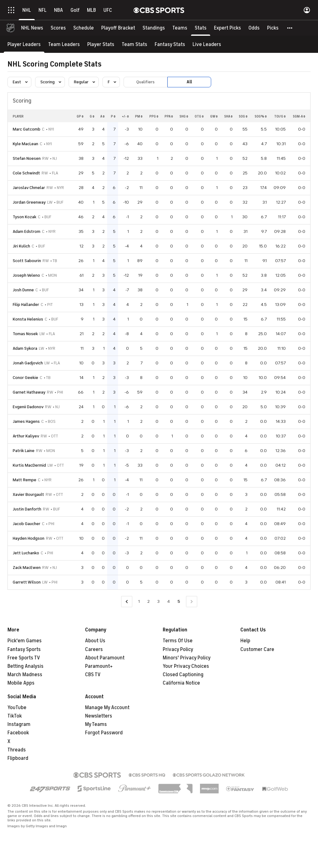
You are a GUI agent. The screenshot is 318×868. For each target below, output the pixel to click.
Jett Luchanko (26, 553)
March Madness (25, 675)
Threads (17, 750)
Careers (94, 649)
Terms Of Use (178, 641)
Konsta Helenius (28, 319)
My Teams (96, 724)
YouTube (17, 708)
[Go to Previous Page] (127, 602)
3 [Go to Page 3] (158, 601)
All (189, 82)
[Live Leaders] (207, 44)
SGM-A (299, 116)
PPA (169, 116)
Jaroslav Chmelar (29, 188)
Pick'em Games (25, 641)
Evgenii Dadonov (28, 407)
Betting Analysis (25, 666)
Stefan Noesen (27, 158)
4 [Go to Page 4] (168, 601)
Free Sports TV (24, 658)
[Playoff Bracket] (118, 28)
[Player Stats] (101, 44)
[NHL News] (32, 28)
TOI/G (280, 116)
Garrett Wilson (27, 582)
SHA (228, 116)
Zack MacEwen (27, 568)
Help (245, 641)
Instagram (19, 724)
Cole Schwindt (26, 173)
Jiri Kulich (21, 246)
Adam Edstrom (27, 231)
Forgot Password (104, 733)
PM (139, 116)
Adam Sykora (25, 348)
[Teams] (180, 28)
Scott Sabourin (27, 261)
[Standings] (154, 28)
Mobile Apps (21, 683)
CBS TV (93, 675)
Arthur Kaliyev (26, 436)
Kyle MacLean (25, 144)
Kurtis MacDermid (29, 465)
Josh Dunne (23, 290)
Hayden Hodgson (29, 538)
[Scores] (58, 28)
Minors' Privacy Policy (187, 658)
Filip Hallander (26, 305)
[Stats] (201, 28)
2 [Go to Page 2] (148, 601)
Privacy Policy (178, 649)
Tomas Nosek (25, 334)
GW (214, 116)
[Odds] (254, 28)
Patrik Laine (24, 451)
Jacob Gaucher (27, 524)
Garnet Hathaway (29, 392)
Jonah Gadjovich (28, 363)
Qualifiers (145, 82)
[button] (290, 28)
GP (80, 116)
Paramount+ (99, 666)
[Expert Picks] (227, 28)
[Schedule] (84, 28)
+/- (125, 116)
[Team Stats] (134, 44)
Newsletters (99, 716)
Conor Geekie (25, 378)
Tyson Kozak (25, 217)
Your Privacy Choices (186, 666)
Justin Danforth (27, 509)
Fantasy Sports (24, 649)
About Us (95, 641)
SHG (184, 116)
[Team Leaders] (64, 44)
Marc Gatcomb (27, 129)
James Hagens (26, 421)
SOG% (261, 116)
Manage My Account (107, 708)
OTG (199, 116)
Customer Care (257, 649)
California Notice (181, 683)
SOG (243, 116)
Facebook (18, 733)
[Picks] (273, 28)
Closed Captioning (183, 675)
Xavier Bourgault (28, 494)
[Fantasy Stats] (170, 44)
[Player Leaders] (24, 44)
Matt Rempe (25, 480)
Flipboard (18, 758)
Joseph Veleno (26, 275)
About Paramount (105, 658)
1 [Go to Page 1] (139, 601)
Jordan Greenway (29, 202)
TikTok (15, 716)
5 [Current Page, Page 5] (179, 601)
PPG (154, 116)
